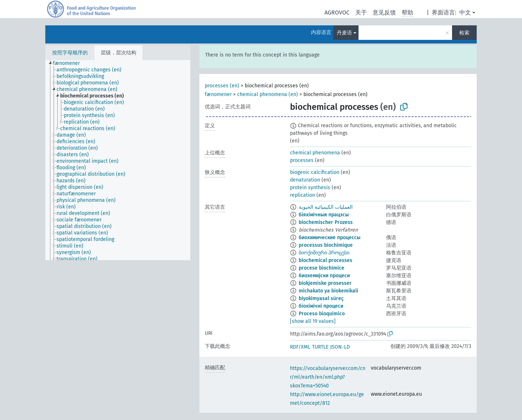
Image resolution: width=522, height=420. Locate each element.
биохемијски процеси (324, 276)
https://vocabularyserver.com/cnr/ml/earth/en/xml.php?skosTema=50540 (328, 377)
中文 (465, 13)
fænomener (218, 94)
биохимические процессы (330, 238)
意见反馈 (384, 13)
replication (303, 195)
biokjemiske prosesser (325, 283)
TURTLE (320, 347)
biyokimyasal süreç (321, 298)
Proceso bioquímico (322, 314)
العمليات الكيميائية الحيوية (326, 207)
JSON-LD (340, 347)
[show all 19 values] (313, 321)
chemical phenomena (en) (268, 94)
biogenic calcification (315, 172)
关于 (361, 13)
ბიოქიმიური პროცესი (324, 253)
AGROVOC (337, 13)
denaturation (305, 180)
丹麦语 (344, 33)
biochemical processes (326, 260)
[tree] (118, 160)
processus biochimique (326, 245)
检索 (464, 33)
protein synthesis (310, 188)
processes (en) (222, 86)
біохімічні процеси (321, 306)
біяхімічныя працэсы (324, 215)
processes (302, 160)
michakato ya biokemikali (328, 291)
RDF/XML (300, 347)
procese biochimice (322, 268)
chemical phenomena (315, 153)
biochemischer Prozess (326, 222)
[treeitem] (69, 63)
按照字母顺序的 (70, 53)
